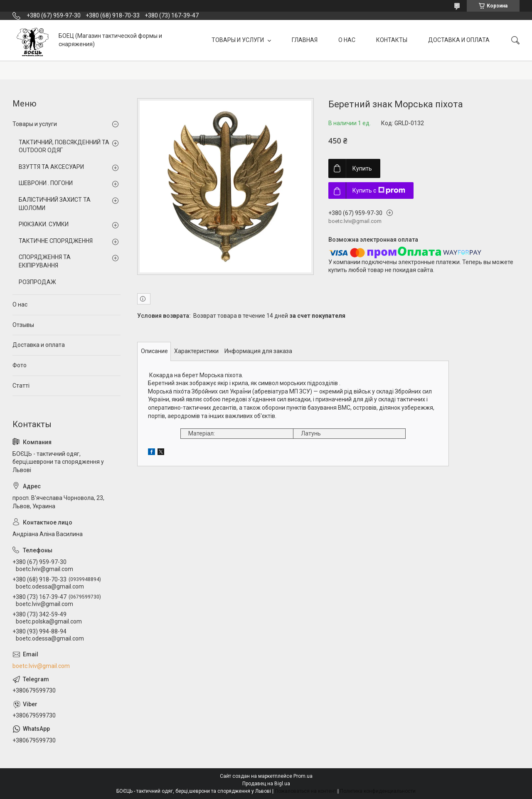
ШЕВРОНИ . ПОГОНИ (46, 183)
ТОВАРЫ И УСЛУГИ (238, 40)
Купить (362, 168)
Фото (20, 365)
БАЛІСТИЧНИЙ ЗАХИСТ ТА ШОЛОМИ (55, 204)
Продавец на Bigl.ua (266, 784)
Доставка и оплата (39, 345)
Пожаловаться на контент (305, 791)
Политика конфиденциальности (378, 791)
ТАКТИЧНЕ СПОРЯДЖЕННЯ (56, 241)
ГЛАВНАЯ (305, 40)
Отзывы (23, 325)
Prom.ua (303, 776)
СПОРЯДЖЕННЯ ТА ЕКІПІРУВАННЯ (45, 261)
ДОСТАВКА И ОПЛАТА (459, 40)
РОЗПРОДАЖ (37, 282)
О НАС (347, 40)
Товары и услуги (35, 124)
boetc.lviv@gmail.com (41, 666)
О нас (20, 304)
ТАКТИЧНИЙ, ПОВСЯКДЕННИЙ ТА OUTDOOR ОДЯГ (64, 146)
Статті (21, 386)
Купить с (379, 190)
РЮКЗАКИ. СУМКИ (44, 224)
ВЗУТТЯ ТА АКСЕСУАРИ (51, 167)
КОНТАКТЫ (392, 40)
